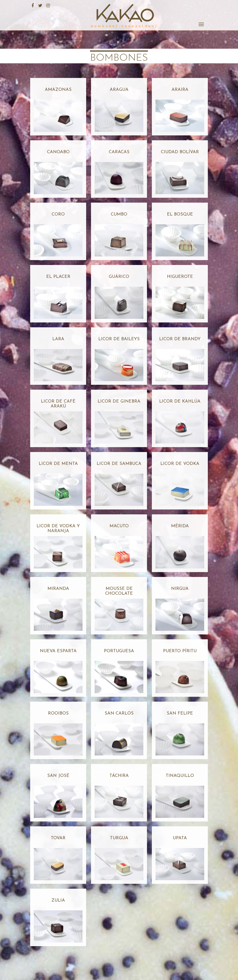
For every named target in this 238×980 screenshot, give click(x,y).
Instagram (47, 5)
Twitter (40, 5)
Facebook (32, 5)
